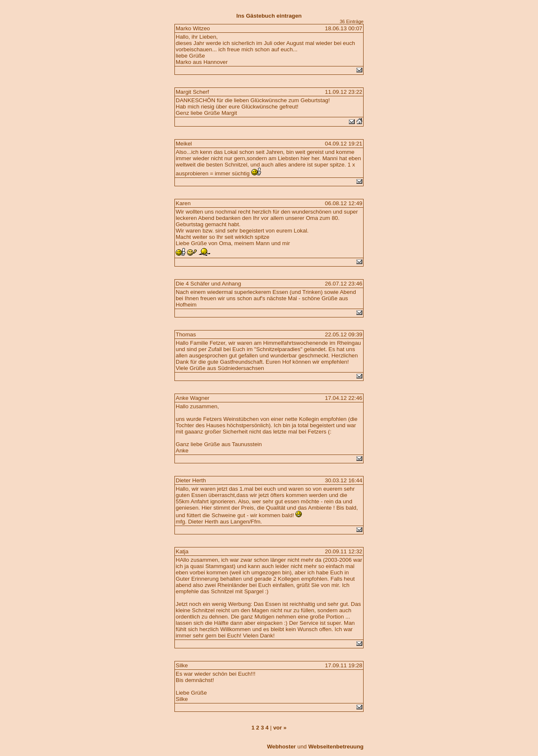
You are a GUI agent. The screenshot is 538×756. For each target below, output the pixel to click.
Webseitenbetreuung (336, 747)
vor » (280, 728)
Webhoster (281, 747)
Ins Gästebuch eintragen (269, 16)
